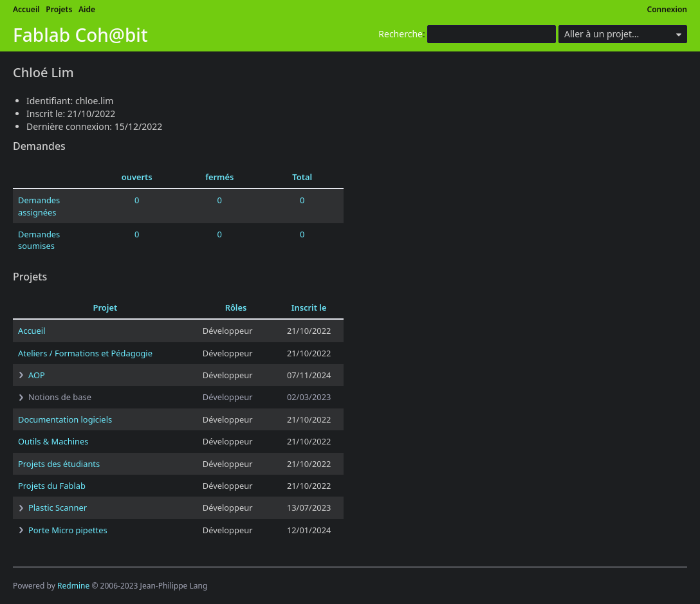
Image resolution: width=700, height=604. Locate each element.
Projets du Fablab (52, 486)
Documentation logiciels (65, 419)
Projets (59, 9)
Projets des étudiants (59, 464)
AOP (37, 375)
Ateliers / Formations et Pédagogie (85, 353)
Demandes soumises (39, 240)
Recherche (401, 34)
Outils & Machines (53, 441)
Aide (87, 9)
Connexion (668, 9)
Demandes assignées (39, 206)
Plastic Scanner (58, 508)
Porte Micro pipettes (68, 530)
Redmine (73, 586)
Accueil (26, 9)
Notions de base (60, 397)
